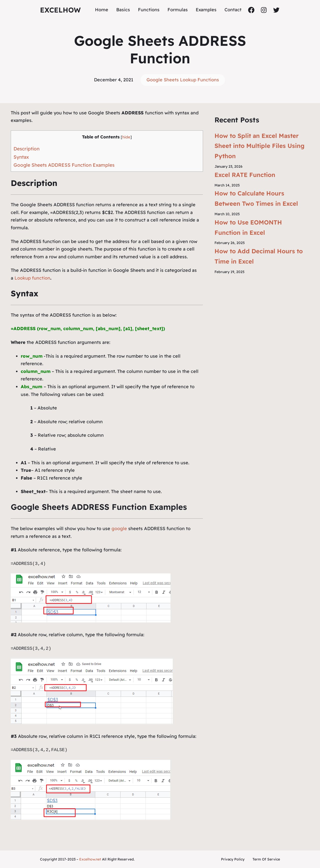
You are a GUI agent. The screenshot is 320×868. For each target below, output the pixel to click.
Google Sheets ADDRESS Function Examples (64, 165)
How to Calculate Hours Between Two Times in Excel (256, 198)
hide (126, 137)
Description (26, 149)
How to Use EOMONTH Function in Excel (248, 227)
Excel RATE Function (245, 175)
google (119, 528)
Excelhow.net (90, 859)
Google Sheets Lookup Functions (183, 80)
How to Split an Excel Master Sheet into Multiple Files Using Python (259, 146)
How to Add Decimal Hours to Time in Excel (259, 256)
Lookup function (32, 278)
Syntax (21, 157)
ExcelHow (60, 10)
